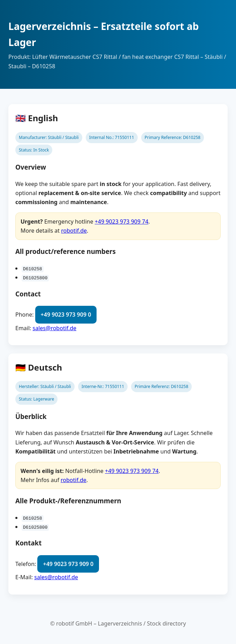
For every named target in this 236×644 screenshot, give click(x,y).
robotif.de (74, 231)
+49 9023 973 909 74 (122, 222)
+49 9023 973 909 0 (66, 315)
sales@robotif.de (55, 328)
